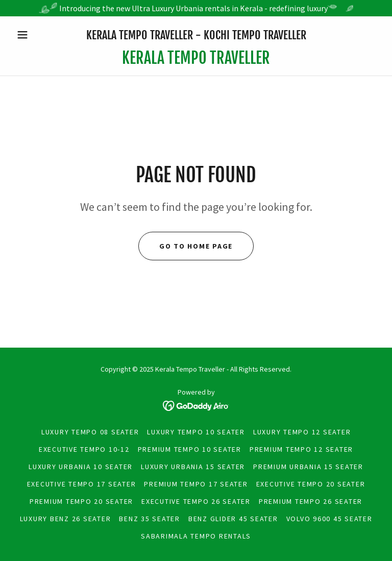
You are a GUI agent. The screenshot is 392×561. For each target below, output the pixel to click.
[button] (40, 35)
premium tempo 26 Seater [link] (311, 501)
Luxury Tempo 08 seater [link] (90, 432)
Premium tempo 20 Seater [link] (81, 501)
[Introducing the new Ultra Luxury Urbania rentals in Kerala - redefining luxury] (196, 8)
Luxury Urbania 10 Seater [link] (81, 467)
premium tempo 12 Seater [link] (301, 449)
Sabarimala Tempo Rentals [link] (196, 536)
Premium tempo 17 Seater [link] (196, 484)
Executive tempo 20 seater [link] (311, 484)
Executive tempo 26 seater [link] (196, 501)
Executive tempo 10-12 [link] (84, 449)
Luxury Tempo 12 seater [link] (302, 432)
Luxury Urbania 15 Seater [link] (193, 467)
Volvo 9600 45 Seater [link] (329, 519)
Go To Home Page (196, 246)
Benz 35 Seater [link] (150, 519)
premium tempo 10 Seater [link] (190, 449)
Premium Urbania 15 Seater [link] (308, 467)
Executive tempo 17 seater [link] (82, 484)
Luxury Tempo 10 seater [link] (196, 432)
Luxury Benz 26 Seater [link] (66, 519)
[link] (196, 61)
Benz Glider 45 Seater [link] (233, 519)
